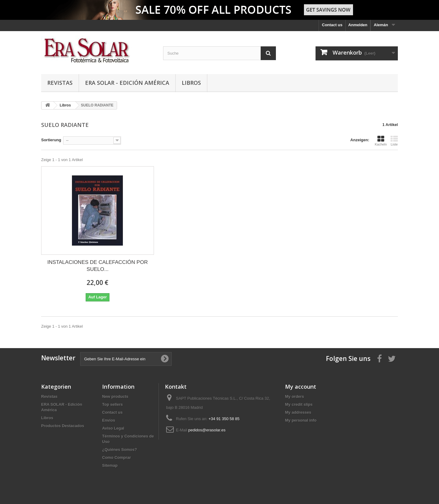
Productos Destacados (63, 426)
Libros (191, 83)
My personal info (301, 420)
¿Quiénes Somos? (120, 450)
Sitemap (110, 465)
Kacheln (381, 141)
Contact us (332, 25)
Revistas (60, 83)
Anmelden (358, 25)
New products (115, 396)
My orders (294, 396)
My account (301, 387)
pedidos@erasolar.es (207, 430)
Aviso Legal (113, 428)
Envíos (109, 420)
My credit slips (299, 404)
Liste (394, 141)
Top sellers (112, 404)
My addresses (298, 412)
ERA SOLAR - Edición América (127, 83)
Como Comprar (117, 457)
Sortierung (51, 140)
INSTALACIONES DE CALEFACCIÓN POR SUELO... (97, 266)
